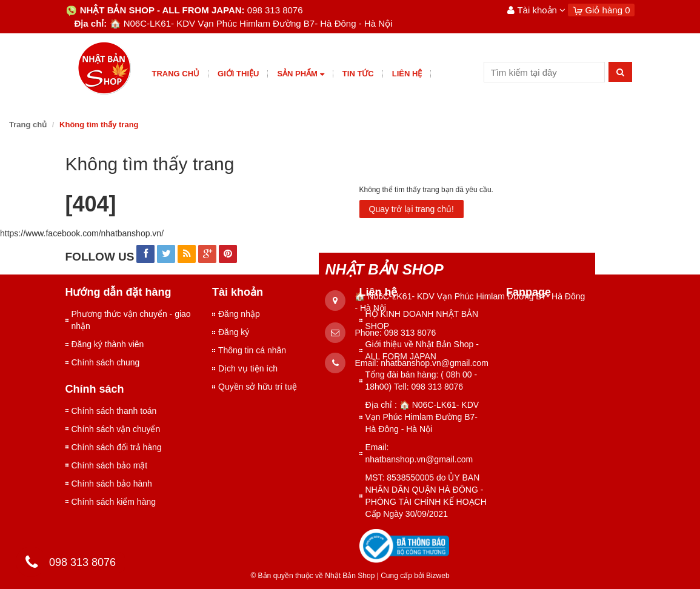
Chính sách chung (106, 362)
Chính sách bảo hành (112, 484)
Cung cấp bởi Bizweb (413, 576)
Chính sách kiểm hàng (114, 502)
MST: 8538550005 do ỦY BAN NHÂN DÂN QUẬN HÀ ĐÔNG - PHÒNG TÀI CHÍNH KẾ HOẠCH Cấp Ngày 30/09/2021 (426, 496)
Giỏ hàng (601, 10)
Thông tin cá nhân (252, 350)
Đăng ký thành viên (108, 344)
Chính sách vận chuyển (116, 429)
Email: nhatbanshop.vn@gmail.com (419, 453)
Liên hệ (407, 74)
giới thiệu (238, 74)
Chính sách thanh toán (114, 411)
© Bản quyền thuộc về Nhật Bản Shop (312, 576)
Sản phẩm (300, 74)
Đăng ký (234, 332)
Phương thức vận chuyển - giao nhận (131, 320)
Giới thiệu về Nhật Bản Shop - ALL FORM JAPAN (422, 350)
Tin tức (358, 74)
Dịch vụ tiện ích (248, 368)
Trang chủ (176, 74)
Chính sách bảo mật (110, 465)
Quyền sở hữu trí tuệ (258, 387)
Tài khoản (536, 10)
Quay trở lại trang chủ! (412, 209)
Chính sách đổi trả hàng (117, 447)
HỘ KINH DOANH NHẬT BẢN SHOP (422, 320)
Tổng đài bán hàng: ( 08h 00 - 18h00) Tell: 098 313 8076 (422, 381)
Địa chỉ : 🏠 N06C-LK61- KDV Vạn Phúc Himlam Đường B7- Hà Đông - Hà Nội (422, 417)
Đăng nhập (239, 314)
